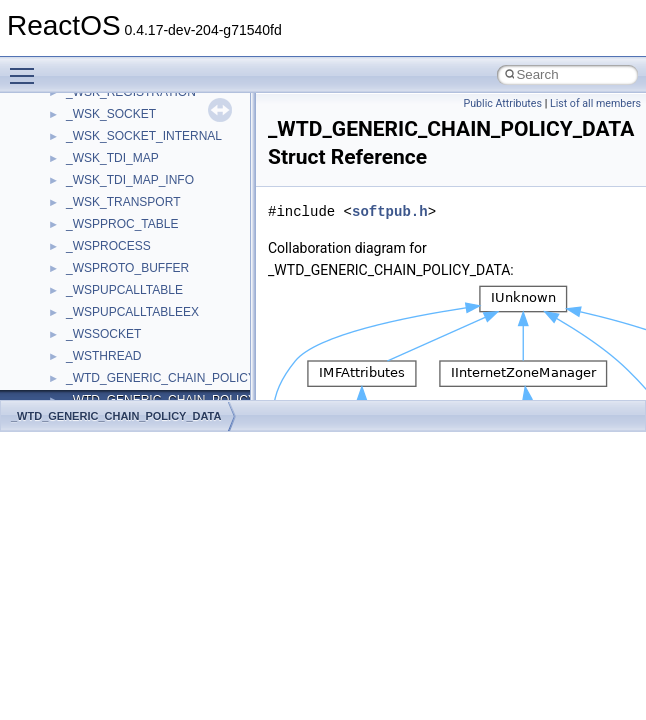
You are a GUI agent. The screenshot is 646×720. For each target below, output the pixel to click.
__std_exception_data (124, 399)
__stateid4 (93, 355)
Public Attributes (502, 103)
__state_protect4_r (116, 333)
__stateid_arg (102, 377)
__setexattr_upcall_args (129, 245)
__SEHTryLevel (108, 135)
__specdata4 (100, 267)
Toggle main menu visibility (27, 67)
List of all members (595, 103)
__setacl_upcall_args (122, 201)
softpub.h (390, 211)
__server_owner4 (112, 179)
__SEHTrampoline (115, 113)
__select (88, 157)
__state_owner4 (108, 289)
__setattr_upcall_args (123, 223)
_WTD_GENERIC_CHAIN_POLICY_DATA (116, 416)
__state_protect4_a (117, 311)
